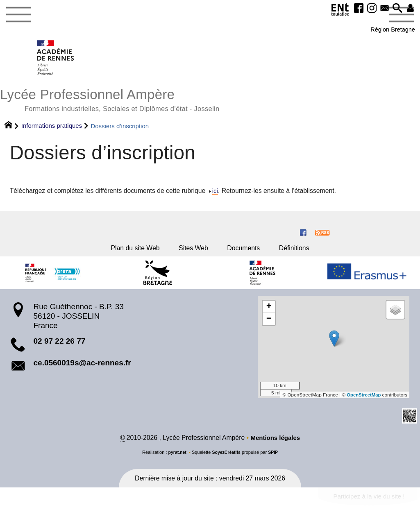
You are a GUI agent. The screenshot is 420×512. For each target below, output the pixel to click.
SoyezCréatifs (226, 458)
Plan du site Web (128, 252)
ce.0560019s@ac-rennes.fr (82, 368)
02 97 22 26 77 (60, 347)
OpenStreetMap (363, 400)
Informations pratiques (52, 128)
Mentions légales (275, 443)
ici (215, 193)
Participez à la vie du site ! (367, 502)
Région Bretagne (388, 31)
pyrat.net (176, 458)
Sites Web (193, 252)
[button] (393, 10)
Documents (247, 252)
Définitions (303, 252)
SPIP (274, 458)
